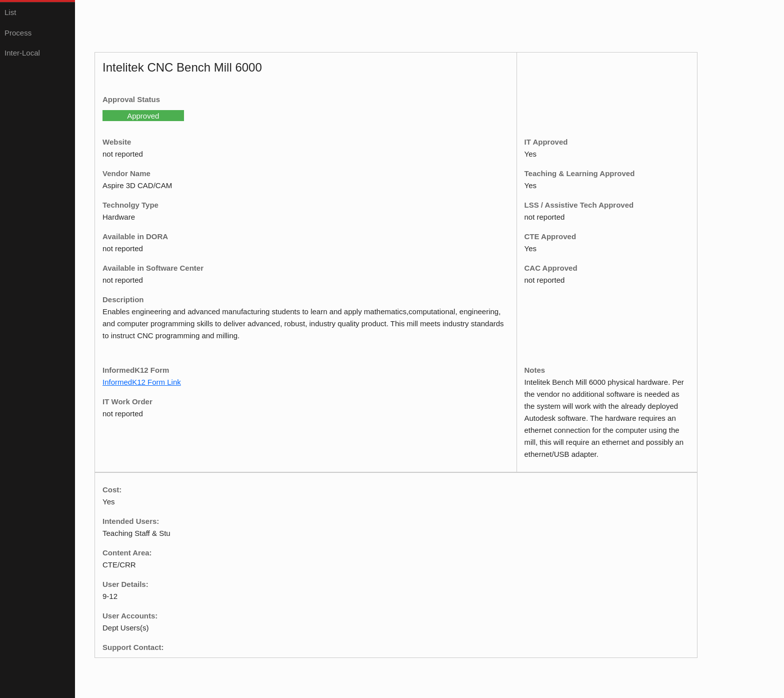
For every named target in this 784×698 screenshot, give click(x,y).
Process (18, 33)
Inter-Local (22, 53)
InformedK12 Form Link (142, 382)
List (10, 12)
